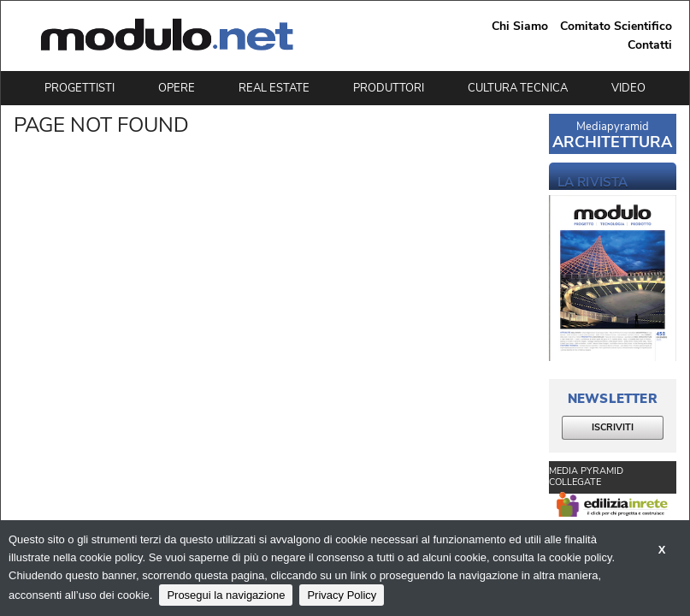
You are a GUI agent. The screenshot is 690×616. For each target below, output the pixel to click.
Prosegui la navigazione (226, 595)
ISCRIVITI (613, 427)
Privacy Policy (342, 595)
